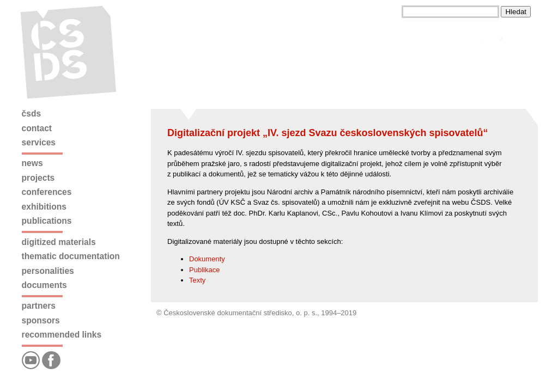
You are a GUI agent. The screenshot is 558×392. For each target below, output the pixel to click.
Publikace (204, 270)
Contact (37, 128)
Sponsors (41, 320)
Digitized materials (59, 242)
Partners (39, 306)
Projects (38, 178)
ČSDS (32, 114)
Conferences (47, 192)
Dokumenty (207, 259)
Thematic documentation (71, 256)
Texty (197, 280)
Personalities (48, 271)
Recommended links (62, 335)
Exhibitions (44, 207)
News (32, 163)
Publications (47, 221)
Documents (44, 285)
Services (39, 142)
